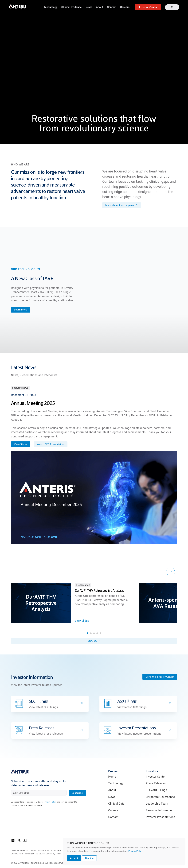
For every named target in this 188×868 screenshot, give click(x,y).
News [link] (112, 797)
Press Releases (156, 783)
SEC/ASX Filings (156, 790)
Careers (125, 7)
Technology (51, 7)
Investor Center (156, 777)
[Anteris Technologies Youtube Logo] (25, 841)
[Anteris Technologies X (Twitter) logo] (19, 841)
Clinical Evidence (72, 7)
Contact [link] (113, 817)
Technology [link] (116, 783)
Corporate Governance (160, 797)
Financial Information (160, 810)
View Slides (82, 621)
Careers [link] (113, 810)
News (89, 7)
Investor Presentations (160, 817)
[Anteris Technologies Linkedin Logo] (13, 841)
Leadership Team (157, 804)
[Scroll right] (171, 572)
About (100, 7)
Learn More (21, 310)
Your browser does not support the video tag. (94, 72)
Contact (112, 7)
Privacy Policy (50, 802)
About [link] (112, 790)
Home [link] (112, 777)
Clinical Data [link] (116, 804)
